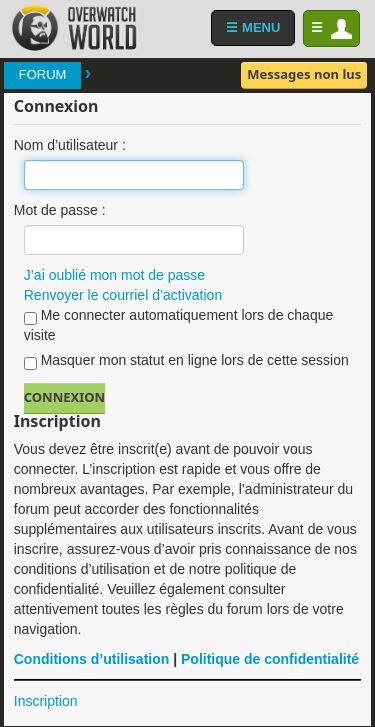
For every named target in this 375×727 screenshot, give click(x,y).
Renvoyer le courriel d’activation (123, 295)
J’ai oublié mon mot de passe (114, 275)
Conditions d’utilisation (92, 659)
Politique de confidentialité (270, 659)
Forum (43, 74)
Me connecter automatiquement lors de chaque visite (179, 325)
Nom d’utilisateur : (70, 145)
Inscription (46, 701)
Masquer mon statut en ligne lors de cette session (186, 361)
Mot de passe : (60, 210)
